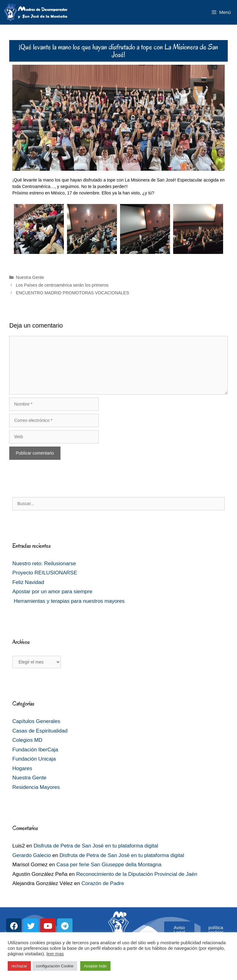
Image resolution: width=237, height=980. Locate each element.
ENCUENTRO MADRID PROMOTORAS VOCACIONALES (72, 293)
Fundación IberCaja (35, 750)
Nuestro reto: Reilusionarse (44, 563)
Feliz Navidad (28, 582)
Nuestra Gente (30, 277)
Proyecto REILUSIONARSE (45, 573)
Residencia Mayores (36, 787)
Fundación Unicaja (34, 759)
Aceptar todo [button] (95, 966)
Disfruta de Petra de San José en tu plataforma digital (96, 846)
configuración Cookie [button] (55, 966)
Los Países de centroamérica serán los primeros (62, 285)
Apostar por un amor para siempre (52, 592)
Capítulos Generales (36, 721)
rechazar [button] (19, 966)
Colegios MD (27, 740)
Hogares (22, 768)
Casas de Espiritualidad (40, 731)
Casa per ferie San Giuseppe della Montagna (109, 865)
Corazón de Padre (103, 883)
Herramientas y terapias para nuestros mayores (69, 601)
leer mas (55, 954)
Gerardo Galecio (32, 855)
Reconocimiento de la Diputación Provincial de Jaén (137, 874)
